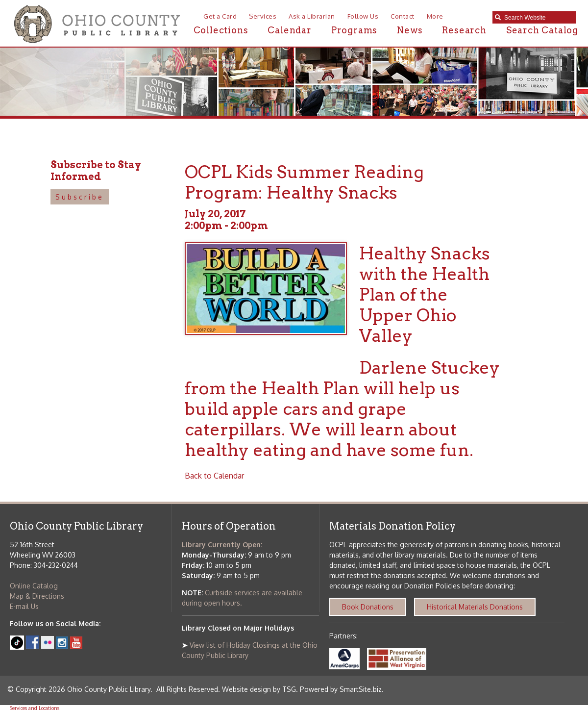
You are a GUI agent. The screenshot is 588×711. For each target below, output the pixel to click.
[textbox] (538, 18)
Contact (403, 16)
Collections (221, 30)
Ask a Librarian (312, 16)
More (435, 16)
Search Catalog (542, 30)
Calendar (289, 30)
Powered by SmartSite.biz (341, 689)
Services (263, 16)
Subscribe (80, 197)
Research (464, 30)
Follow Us (363, 16)
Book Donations (368, 607)
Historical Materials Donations (475, 607)
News (410, 30)
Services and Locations (35, 708)
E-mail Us (24, 606)
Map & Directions (37, 596)
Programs (354, 30)
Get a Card (220, 16)
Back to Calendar (214, 476)
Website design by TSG (259, 689)
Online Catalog (34, 586)
